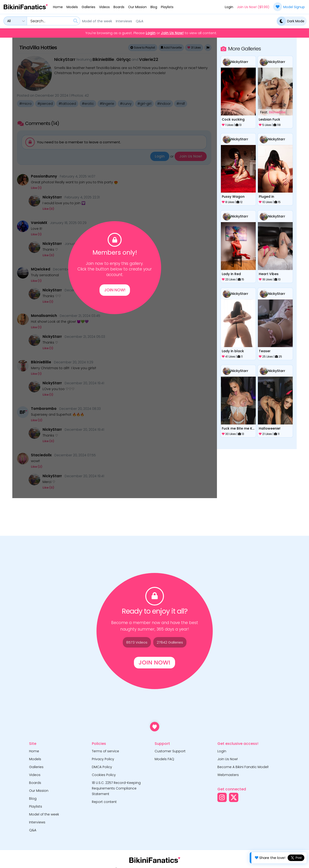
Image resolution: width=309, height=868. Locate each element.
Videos (104, 7)
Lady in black (233, 351)
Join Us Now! (172, 33)
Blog (154, 7)
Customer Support (170, 751)
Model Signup (289, 7)
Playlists (167, 7)
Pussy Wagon (233, 197)
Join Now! (115, 290)
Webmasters (228, 775)
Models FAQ (164, 759)
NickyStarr (240, 62)
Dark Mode (291, 21)
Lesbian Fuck (269, 119)
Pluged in (266, 197)
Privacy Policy (103, 759)
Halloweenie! (270, 428)
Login (229, 7)
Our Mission (137, 7)
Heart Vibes (269, 274)
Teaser (265, 351)
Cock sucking (233, 119)
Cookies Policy (104, 775)
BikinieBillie (277, 112)
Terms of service (105, 751)
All (9, 21)
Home (58, 7)
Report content (104, 802)
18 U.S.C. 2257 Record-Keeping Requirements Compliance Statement (116, 788)
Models (72, 7)
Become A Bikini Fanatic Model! (243, 767)
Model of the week (97, 21)
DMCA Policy (102, 767)
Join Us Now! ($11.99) (253, 7)
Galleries (88, 7)
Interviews (124, 21)
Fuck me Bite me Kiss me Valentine (238, 428)
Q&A (140, 21)
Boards (119, 7)
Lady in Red (231, 274)
